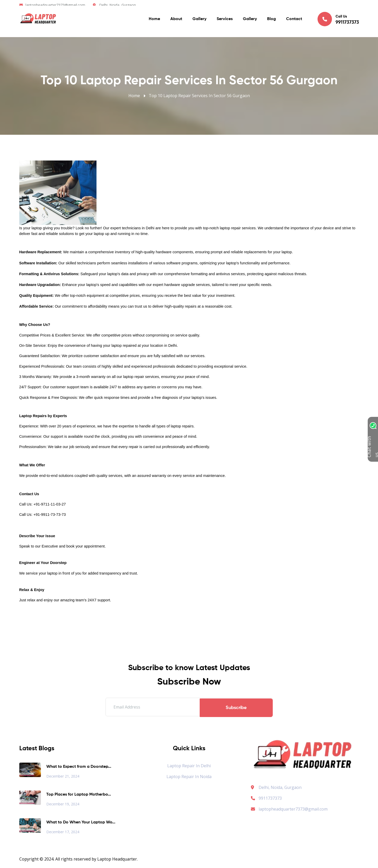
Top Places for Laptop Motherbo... (79, 795)
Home (154, 21)
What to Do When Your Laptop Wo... (81, 822)
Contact (294, 21)
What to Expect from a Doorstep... (79, 767)
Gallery (199, 21)
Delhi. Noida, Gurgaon (117, 5)
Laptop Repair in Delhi (189, 766)
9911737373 (266, 798)
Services (225, 21)
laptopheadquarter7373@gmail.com (55, 5)
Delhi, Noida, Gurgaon (280, 787)
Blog (271, 21)
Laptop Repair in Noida (189, 777)
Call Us (338, 20)
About (176, 21)
